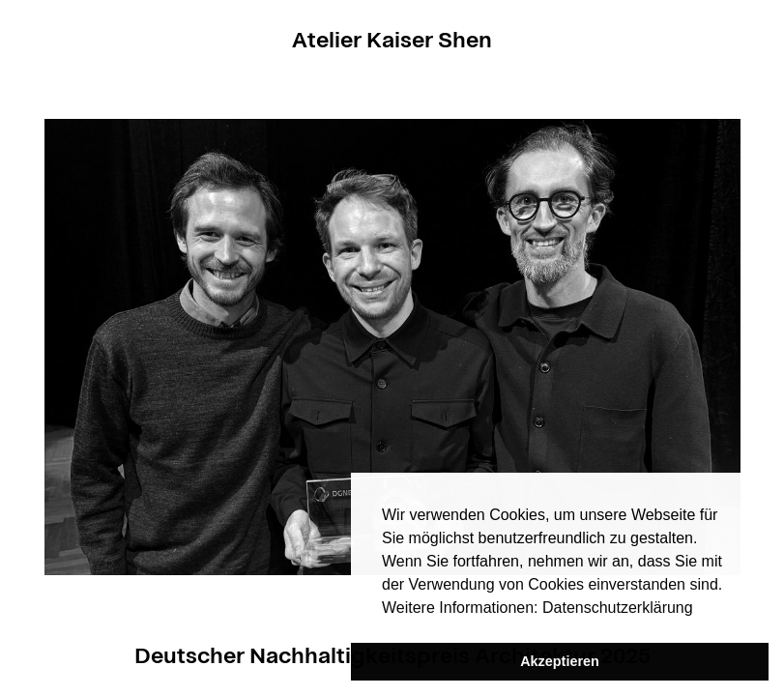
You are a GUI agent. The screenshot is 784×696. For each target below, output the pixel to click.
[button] (700, 609)
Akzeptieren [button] (560, 661)
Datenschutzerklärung (618, 608)
